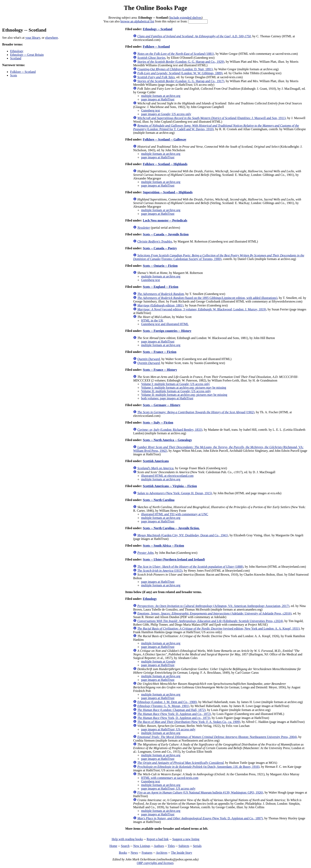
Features (147, 853)
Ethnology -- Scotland (157, 29)
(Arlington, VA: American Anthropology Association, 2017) (213, 606)
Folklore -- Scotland (23, 72)
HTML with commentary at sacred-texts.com (170, 778)
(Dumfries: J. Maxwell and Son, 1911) (211, 118)
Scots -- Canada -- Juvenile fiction (166, 234)
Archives (162, 853)
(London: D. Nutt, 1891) (175, 69)
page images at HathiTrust (158, 99)
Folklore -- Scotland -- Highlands (165, 164)
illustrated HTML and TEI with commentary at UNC (175, 514)
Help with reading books (127, 839)
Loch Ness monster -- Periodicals (165, 220)
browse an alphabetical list (137, 21)
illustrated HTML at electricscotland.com (167, 476)
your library (33, 38)
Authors (159, 846)
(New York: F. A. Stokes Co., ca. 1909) (189, 722)
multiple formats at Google (158, 661)
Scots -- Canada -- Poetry (160, 248)
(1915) (160, 571)
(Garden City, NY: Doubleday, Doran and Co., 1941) (183, 535)
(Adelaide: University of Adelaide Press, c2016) (214, 613)
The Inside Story (182, 853)
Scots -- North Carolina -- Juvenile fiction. (171, 528)
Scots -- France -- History (160, 370)
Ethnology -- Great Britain (27, 55)
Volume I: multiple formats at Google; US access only (175, 384)
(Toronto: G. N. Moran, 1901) (163, 706)
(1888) (190, 567)
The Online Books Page (155, 8)
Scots (14, 75)
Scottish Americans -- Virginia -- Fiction (170, 486)
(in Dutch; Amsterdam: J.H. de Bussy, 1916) (198, 767)
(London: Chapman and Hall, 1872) (171, 710)
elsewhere (52, 38)
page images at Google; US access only (166, 114)
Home (113, 846)
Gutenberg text (150, 110)
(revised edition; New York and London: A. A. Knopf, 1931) (218, 629)
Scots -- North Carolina (159, 500)
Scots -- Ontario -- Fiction (160, 266)
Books (123, 853)
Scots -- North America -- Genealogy (167, 440)
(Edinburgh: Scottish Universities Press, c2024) (210, 621)
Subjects (184, 846)
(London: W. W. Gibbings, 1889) (180, 73)
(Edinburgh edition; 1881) (160, 305)
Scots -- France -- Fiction (160, 352)
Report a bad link (158, 839)
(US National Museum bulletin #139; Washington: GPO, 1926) (200, 792)
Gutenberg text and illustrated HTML (165, 324)
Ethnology (17, 51)
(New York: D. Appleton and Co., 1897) (200, 818)
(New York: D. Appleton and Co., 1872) (174, 714)
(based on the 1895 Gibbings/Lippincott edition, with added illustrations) (207, 298)
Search (125, 846)
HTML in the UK (152, 320)
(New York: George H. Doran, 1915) (175, 493)
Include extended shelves (186, 18)
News (134, 853)
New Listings (142, 846)
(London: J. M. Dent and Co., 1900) (167, 702)
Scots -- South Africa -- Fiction (163, 546)
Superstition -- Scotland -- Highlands (168, 192)
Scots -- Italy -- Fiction (158, 422)
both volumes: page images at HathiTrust (167, 398)
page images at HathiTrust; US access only (168, 729)
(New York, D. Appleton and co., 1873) (174, 718)
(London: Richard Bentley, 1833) (170, 430)
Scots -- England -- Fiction (161, 287)
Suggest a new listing (186, 839)
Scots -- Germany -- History (162, 405)
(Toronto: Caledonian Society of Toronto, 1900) (219, 257)
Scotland (16, 58)
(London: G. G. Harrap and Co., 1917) (181, 81)
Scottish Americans (156, 461)
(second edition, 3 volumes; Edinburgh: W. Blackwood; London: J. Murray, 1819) (202, 309)
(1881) (176, 54)
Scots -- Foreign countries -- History (167, 331)
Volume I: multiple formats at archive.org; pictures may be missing (184, 388)
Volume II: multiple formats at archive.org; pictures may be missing (184, 395)
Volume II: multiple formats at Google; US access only (176, 391)
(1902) (196, 412)
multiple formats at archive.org (161, 96)
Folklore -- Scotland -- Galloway (165, 139)
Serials (197, 846)
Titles (171, 846)
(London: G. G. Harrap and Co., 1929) (181, 62)
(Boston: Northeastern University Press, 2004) (217, 737)
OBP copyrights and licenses (155, 863)
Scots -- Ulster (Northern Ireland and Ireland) (174, 559)
